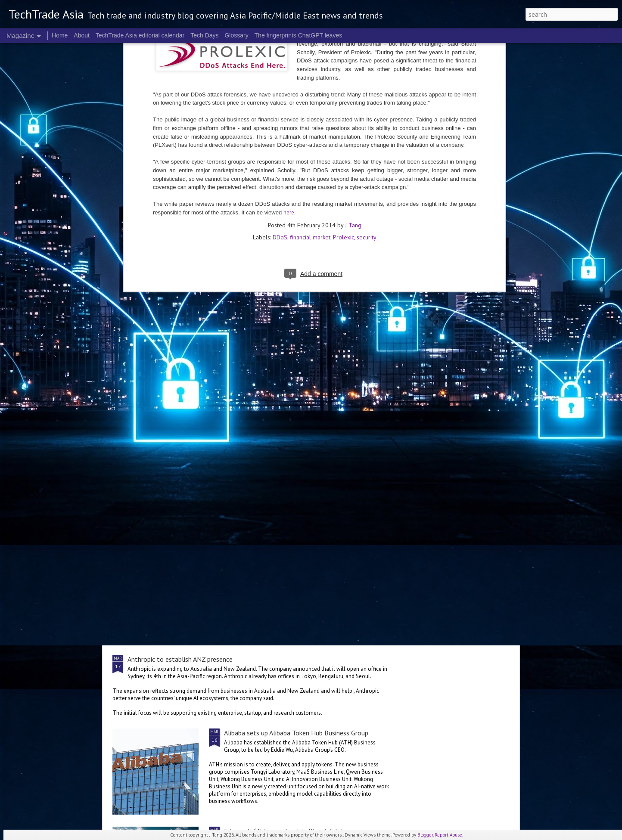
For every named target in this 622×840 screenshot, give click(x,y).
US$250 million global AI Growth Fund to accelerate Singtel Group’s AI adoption (244, 397)
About (82, 35)
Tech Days (204, 35)
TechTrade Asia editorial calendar (140, 35)
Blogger (425, 835)
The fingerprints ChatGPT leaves (299, 35)
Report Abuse (448, 835)
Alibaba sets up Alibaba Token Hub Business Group (296, 733)
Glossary (236, 35)
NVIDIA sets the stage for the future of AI (286, 561)
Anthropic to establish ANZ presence (180, 659)
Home (60, 35)
